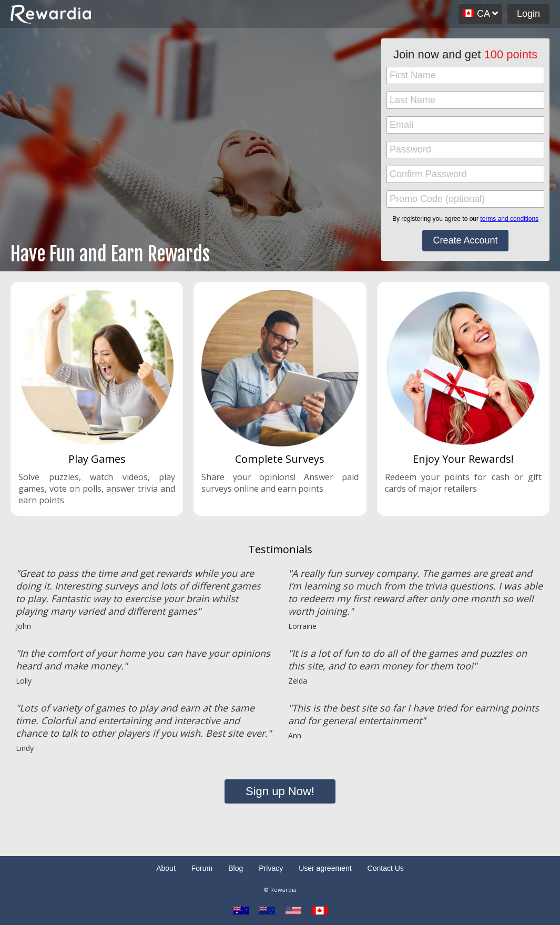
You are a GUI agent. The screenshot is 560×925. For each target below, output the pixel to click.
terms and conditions (509, 219)
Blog (236, 868)
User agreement (325, 868)
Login (528, 14)
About (166, 868)
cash (501, 477)
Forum (202, 868)
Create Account (465, 240)
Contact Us (386, 868)
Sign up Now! (280, 791)
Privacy (271, 868)
